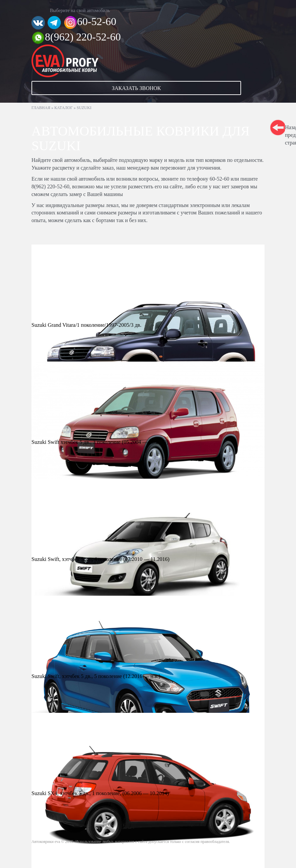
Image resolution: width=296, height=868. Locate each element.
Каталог (63, 108)
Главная (41, 108)
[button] (148, 88)
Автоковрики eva (46, 842)
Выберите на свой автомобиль (80, 11)
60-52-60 (97, 21)
